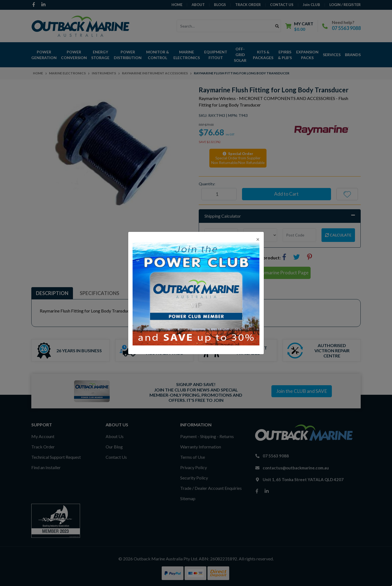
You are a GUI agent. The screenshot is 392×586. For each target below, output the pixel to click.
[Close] (258, 239)
